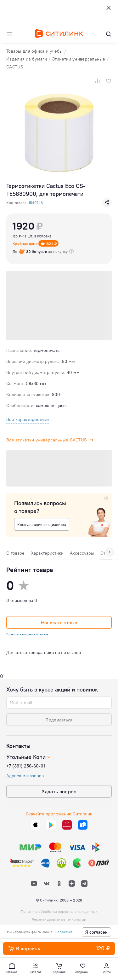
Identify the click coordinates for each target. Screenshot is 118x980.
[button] (12, 968)
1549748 (36, 203)
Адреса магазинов (25, 776)
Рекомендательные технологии (59, 919)
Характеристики (47, 553)
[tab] (15, 555)
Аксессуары (82, 553)
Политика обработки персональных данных (59, 911)
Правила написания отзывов (27, 634)
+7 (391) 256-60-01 (26, 766)
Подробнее (64, 932)
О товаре (15, 553)
